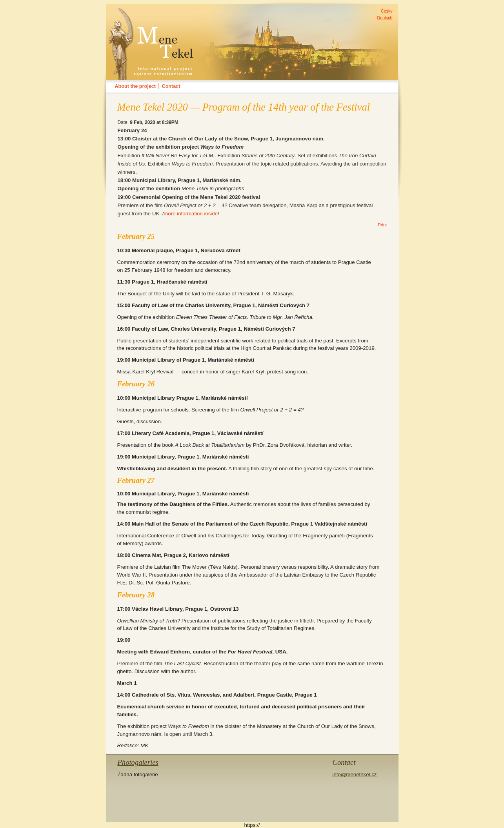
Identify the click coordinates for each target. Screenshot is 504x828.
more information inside (191, 214)
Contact (171, 86)
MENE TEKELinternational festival (150, 13)
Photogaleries (138, 762)
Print (382, 225)
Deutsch (385, 18)
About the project (135, 86)
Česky (387, 11)
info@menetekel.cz (354, 774)
